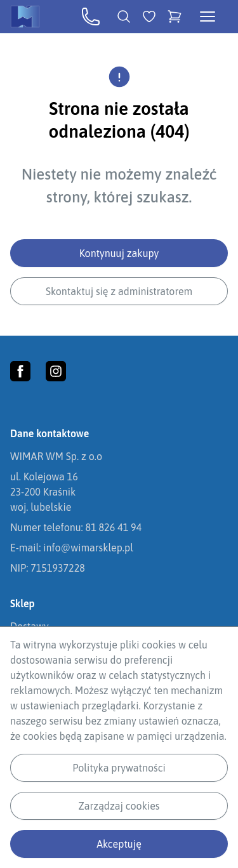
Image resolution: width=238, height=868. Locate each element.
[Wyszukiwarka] (124, 16)
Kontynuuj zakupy (119, 253)
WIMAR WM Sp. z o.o (56, 456)
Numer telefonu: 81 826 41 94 (76, 527)
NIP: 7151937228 (48, 568)
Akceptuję (119, 844)
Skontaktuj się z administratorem (119, 291)
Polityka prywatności (119, 768)
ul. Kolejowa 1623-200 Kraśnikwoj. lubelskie (44, 492)
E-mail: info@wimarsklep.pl (72, 548)
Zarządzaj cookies (119, 806)
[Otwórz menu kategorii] (208, 16)
